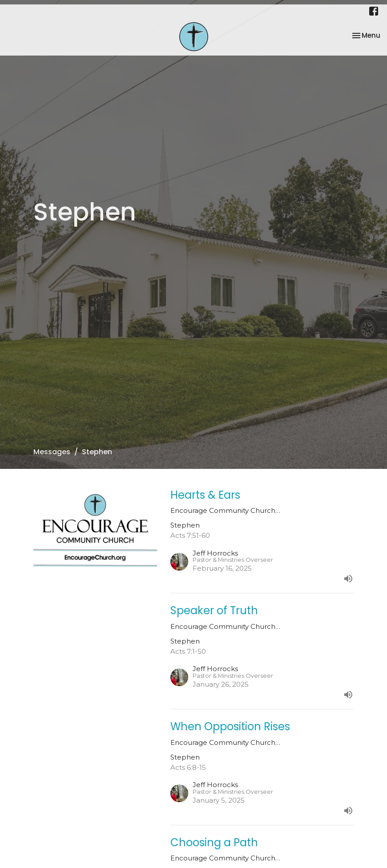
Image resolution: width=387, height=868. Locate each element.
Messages (52, 452)
